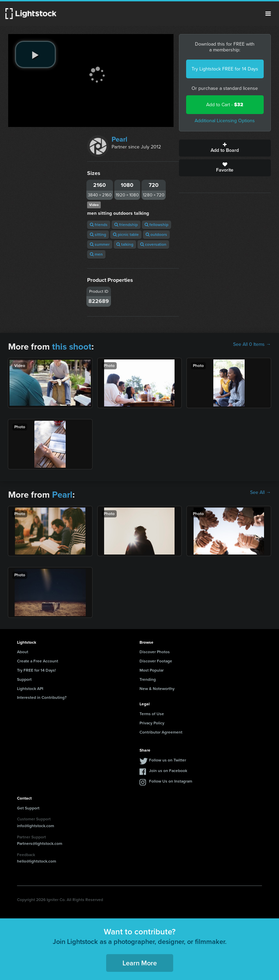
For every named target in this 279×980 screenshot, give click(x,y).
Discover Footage (156, 661)
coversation (153, 244)
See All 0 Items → (252, 344)
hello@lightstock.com (37, 861)
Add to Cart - (225, 105)
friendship (126, 225)
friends (99, 225)
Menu (268, 14)
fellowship (157, 225)
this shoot (72, 347)
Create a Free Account (38, 661)
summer (100, 244)
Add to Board (225, 148)
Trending (148, 679)
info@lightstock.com (36, 826)
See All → (260, 493)
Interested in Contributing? (42, 697)
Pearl (119, 139)
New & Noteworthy (157, 689)
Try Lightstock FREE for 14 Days (225, 69)
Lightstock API (30, 689)
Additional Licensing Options (225, 121)
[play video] (35, 54)
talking (125, 244)
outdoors (156, 235)
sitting (98, 235)
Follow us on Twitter (168, 760)
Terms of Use (152, 714)
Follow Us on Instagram (171, 781)
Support (24, 679)
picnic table (126, 235)
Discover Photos (155, 652)
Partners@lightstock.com (40, 844)
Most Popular (152, 670)
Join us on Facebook (168, 771)
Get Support (28, 808)
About (23, 652)
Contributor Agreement (161, 732)
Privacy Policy (152, 723)
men (96, 254)
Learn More (140, 963)
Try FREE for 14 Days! (36, 670)
